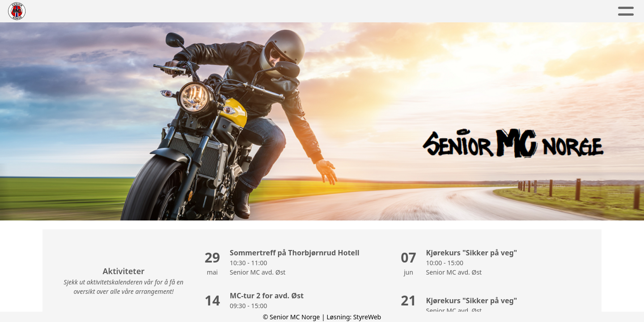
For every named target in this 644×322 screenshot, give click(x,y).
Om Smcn (196, 11)
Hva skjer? (377, 11)
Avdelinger (258, 11)
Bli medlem (442, 11)
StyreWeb (367, 317)
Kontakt (502, 11)
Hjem (151, 11)
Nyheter (319, 11)
